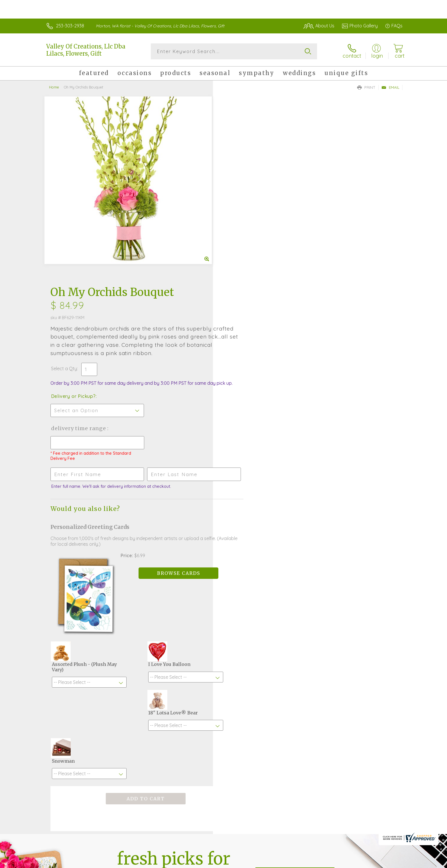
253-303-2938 (70, 26)
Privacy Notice (311, 862)
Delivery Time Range (252, 244)
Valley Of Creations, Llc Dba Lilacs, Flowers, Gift (86, 50)
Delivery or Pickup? (246, 212)
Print (366, 87)
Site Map (387, 862)
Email (390, 87)
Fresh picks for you (174, 688)
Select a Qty (237, 178)
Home (54, 87)
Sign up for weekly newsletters (295, 685)
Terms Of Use (278, 862)
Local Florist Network (352, 862)
